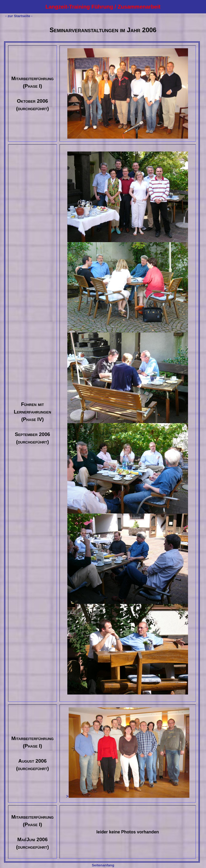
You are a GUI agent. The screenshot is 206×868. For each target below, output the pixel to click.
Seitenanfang (103, 865)
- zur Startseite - (19, 16)
